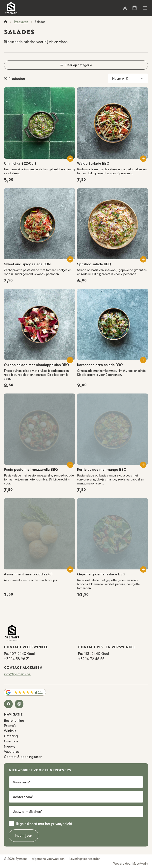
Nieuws (10, 746)
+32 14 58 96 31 (17, 659)
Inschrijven (24, 835)
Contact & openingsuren (23, 757)
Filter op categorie (76, 65)
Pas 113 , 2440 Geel (93, 654)
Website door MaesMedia (131, 864)
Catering (11, 736)
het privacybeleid (59, 824)
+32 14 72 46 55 (91, 659)
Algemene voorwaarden (48, 859)
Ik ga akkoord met (44, 824)
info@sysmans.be (17, 674)
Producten (21, 22)
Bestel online (14, 720)
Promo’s (10, 726)
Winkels (10, 731)
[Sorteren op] (128, 79)
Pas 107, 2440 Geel (19, 654)
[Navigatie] (145, 8)
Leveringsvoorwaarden (85, 859)
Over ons (11, 741)
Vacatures (12, 751)
